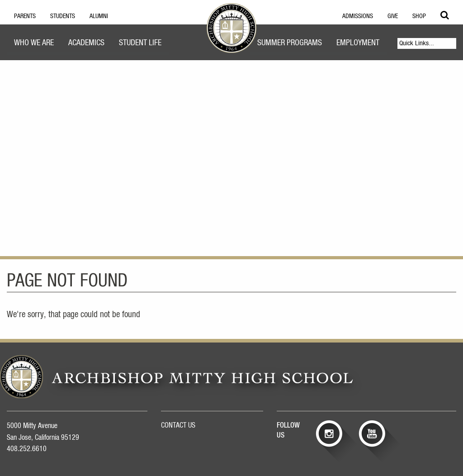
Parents (25, 16)
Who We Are (34, 43)
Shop (419, 16)
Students (63, 16)
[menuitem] (34, 44)
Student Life (140, 43)
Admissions (358, 16)
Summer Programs (290, 43)
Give (393, 16)
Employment (358, 43)
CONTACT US (178, 425)
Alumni (99, 16)
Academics (86, 43)
